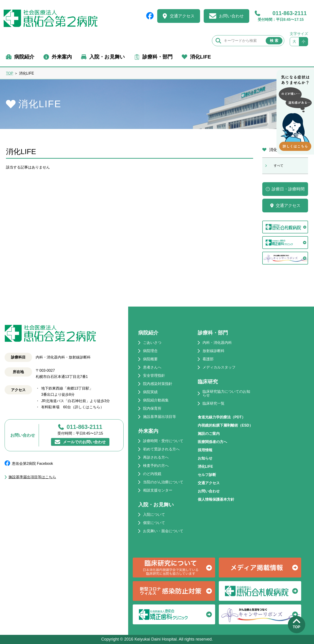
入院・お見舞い (107, 57)
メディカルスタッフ (219, 367)
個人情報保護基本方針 (216, 499)
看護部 (208, 359)
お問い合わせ (231, 16)
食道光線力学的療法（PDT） (222, 417)
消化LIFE (200, 57)
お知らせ (205, 458)
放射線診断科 (214, 351)
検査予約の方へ (156, 466)
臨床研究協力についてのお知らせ (226, 393)
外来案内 (62, 57)
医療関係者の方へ (212, 442)
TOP (10, 73)
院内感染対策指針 (158, 384)
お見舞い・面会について (163, 531)
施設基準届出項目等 (160, 417)
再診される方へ (156, 457)
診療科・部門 (157, 57)
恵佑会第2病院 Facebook (32, 464)
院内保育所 (152, 409)
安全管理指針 (154, 376)
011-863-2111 (281, 16)
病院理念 (150, 351)
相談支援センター (158, 490)
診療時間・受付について (163, 441)
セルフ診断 (207, 475)
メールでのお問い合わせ (84, 442)
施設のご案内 (209, 434)
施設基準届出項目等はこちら (32, 477)
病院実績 (150, 392)
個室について (154, 523)
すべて (279, 166)
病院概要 (150, 359)
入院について (154, 515)
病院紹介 (24, 57)
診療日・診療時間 (288, 189)
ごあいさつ (152, 343)
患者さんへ (152, 367)
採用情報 (205, 450)
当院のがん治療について (163, 482)
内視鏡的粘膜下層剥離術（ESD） (225, 425)
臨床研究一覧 (214, 404)
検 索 (274, 41)
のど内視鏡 (152, 474)
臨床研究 (208, 382)
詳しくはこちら (87, 407)
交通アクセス (182, 16)
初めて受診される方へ (161, 449)
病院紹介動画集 (156, 400)
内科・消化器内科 (217, 343)
